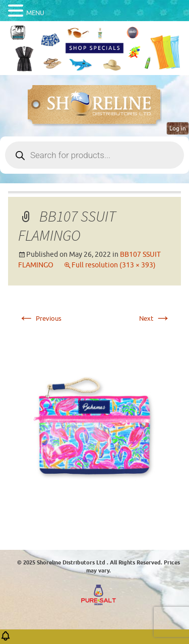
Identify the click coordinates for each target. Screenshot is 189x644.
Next (155, 318)
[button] (6, 639)
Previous (40, 318)
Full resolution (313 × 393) (114, 265)
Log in (178, 128)
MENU (35, 13)
